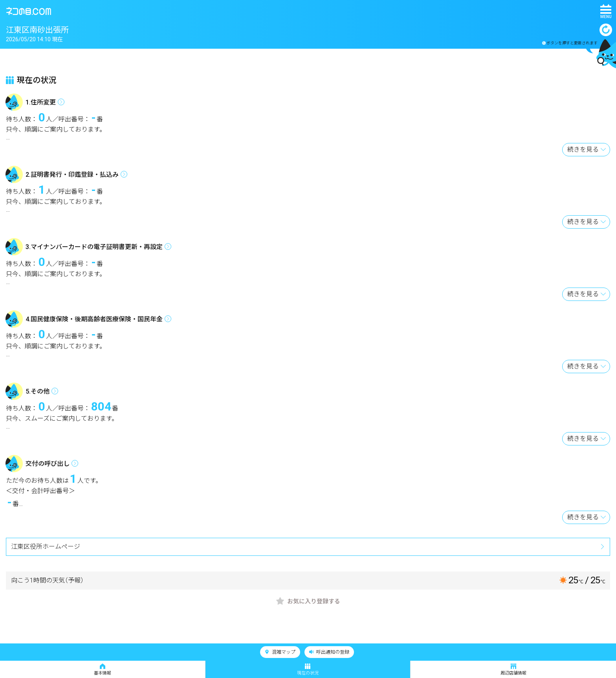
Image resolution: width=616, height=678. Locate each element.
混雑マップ (280, 652)
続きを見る (583, 149)
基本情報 (103, 670)
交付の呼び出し (48, 464)
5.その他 (38, 391)
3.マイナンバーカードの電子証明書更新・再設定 (94, 247)
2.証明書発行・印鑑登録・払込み (72, 175)
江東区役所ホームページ (46, 547)
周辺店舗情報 (513, 670)
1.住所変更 (41, 102)
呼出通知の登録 (329, 652)
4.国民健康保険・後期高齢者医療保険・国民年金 (94, 319)
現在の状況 (308, 670)
